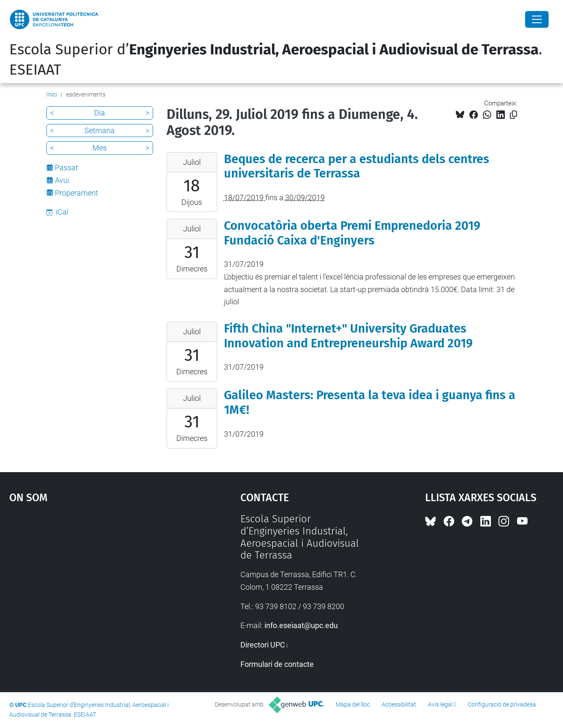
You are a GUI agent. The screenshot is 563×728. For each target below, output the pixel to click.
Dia (100, 113)
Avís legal (440, 704)
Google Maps (97, 576)
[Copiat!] (513, 115)
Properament (77, 193)
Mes (100, 148)
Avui (62, 180)
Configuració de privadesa (502, 704)
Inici (52, 94)
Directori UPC (263, 645)
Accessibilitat (399, 704)
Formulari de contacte (277, 664)
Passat (66, 168)
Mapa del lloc (353, 704)
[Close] (537, 19)
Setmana (100, 130)
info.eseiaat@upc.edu (301, 625)
